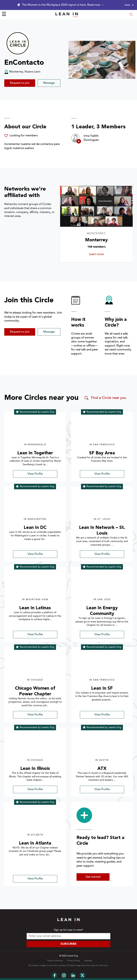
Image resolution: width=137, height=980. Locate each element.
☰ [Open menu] (4, 15)
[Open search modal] (131, 15)
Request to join (20, 83)
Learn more (103, 254)
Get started (93, 877)
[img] (35, 429)
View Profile (35, 474)
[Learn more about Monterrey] (97, 206)
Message (49, 83)
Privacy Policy (74, 961)
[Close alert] (129, 5)
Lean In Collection (99, 966)
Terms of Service (55, 961)
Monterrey (96, 240)
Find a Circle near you (105, 398)
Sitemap (88, 961)
